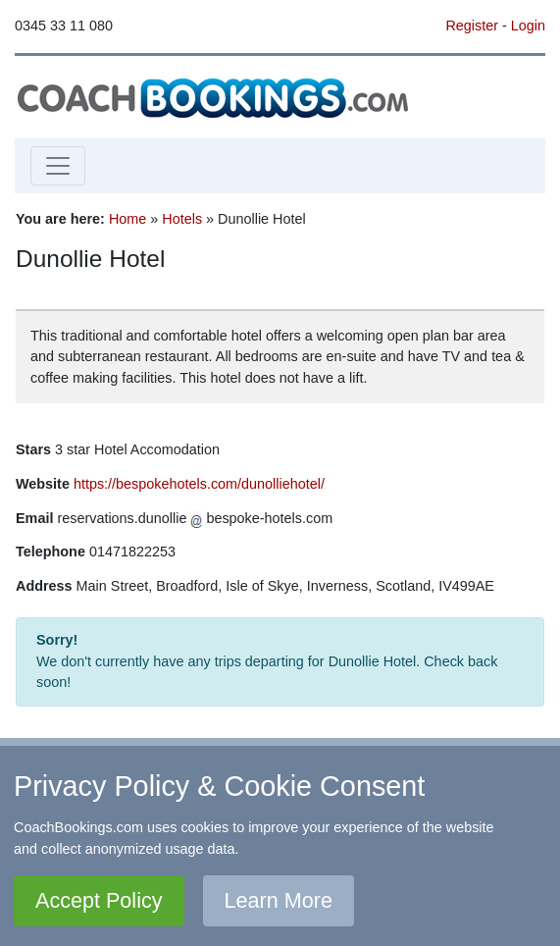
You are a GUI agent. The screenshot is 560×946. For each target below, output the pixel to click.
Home (127, 219)
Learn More (279, 900)
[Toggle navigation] (58, 166)
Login (528, 26)
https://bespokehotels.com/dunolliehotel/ (199, 484)
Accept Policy (99, 900)
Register (472, 26)
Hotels (182, 219)
